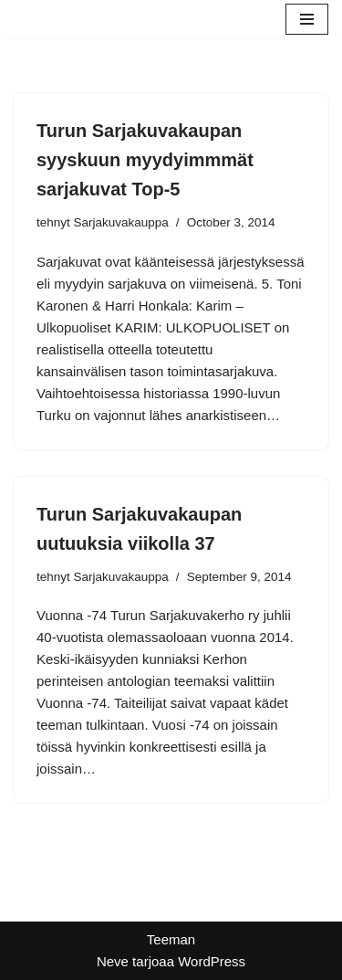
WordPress (212, 961)
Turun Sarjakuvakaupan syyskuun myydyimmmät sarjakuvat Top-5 (145, 160)
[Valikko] (307, 19)
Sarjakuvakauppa (121, 222)
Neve (113, 961)
